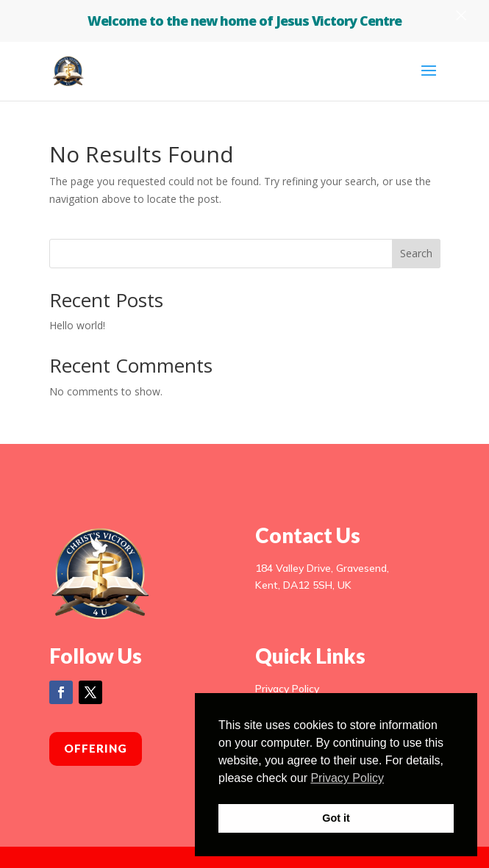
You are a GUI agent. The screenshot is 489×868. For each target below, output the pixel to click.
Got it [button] (336, 818)
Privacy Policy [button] (347, 778)
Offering (96, 748)
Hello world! (77, 325)
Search (416, 253)
